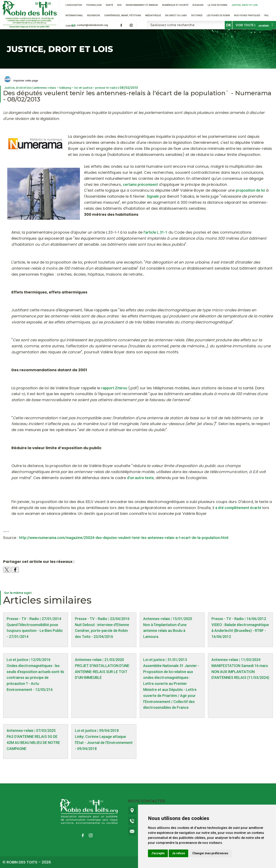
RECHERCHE (94, 15)
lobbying (65, 88)
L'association (74, 5)
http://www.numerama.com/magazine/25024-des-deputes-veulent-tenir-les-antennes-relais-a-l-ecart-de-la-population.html (124, 538)
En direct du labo (176, 15)
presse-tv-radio (106, 88)
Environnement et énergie (142, 5)
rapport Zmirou (114, 388)
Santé (109, 5)
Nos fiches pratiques (247, 15)
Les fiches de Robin (218, 15)
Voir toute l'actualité (254, 25)
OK (228, 25)
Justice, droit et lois (245, 5)
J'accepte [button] (158, 853)
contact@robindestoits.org (92, 25)
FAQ (266, 15)
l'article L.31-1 (156, 232)
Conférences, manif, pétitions (123, 15)
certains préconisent (140, 184)
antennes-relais (45, 88)
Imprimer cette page (21, 81)
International (74, 15)
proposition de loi (250, 190)
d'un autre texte (140, 478)
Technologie (94, 5)
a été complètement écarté (238, 508)
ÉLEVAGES (198, 5)
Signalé (153, 196)
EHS (119, 5)
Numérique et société (175, 5)
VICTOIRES (197, 15)
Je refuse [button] (178, 853)
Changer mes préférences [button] (210, 853)
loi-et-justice (83, 88)
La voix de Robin (217, 5)
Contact (71, 26)
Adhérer (264, 26)
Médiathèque (153, 15)
